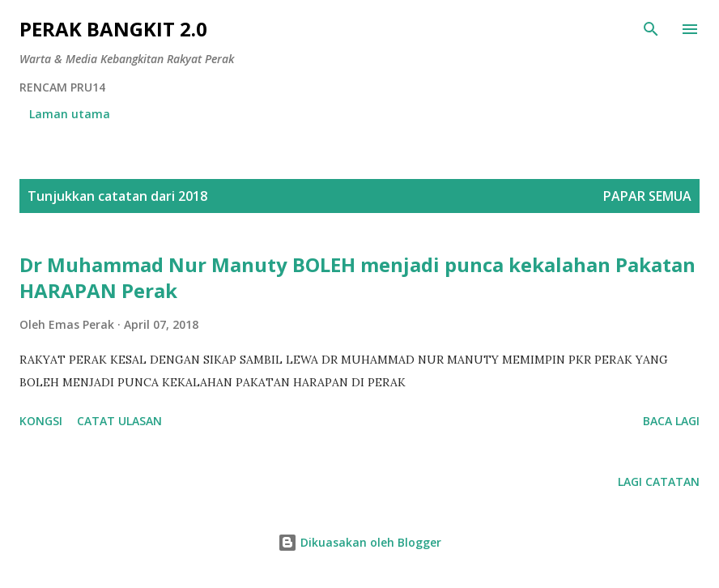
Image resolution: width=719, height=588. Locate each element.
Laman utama (70, 114)
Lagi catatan (659, 481)
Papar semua (647, 196)
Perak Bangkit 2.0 (113, 29)
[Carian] (651, 29)
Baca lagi (671, 421)
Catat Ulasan (119, 421)
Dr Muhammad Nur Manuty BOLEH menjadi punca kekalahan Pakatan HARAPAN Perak (357, 277)
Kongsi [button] (41, 421)
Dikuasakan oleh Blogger (359, 542)
